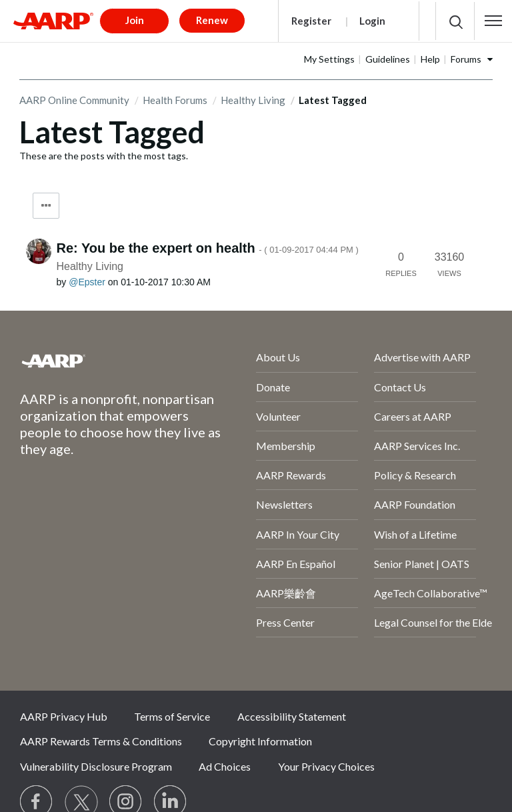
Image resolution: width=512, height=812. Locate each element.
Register (311, 21)
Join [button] (135, 20)
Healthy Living (253, 100)
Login (372, 21)
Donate (273, 387)
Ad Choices (225, 766)
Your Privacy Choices (326, 766)
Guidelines (388, 59)
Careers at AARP (413, 416)
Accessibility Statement (292, 716)
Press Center (285, 622)
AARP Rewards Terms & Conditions (101, 741)
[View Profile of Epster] (87, 282)
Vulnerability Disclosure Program (96, 766)
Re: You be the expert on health (208, 248)
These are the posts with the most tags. (104, 156)
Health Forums (175, 100)
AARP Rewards (291, 475)
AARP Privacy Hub (64, 716)
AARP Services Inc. (417, 446)
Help (430, 59)
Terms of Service (172, 716)
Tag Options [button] (46, 206)
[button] (493, 21)
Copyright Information (260, 741)
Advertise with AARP (422, 357)
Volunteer (278, 416)
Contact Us (400, 387)
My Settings (329, 59)
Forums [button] (466, 59)
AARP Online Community (74, 100)
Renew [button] (212, 20)
